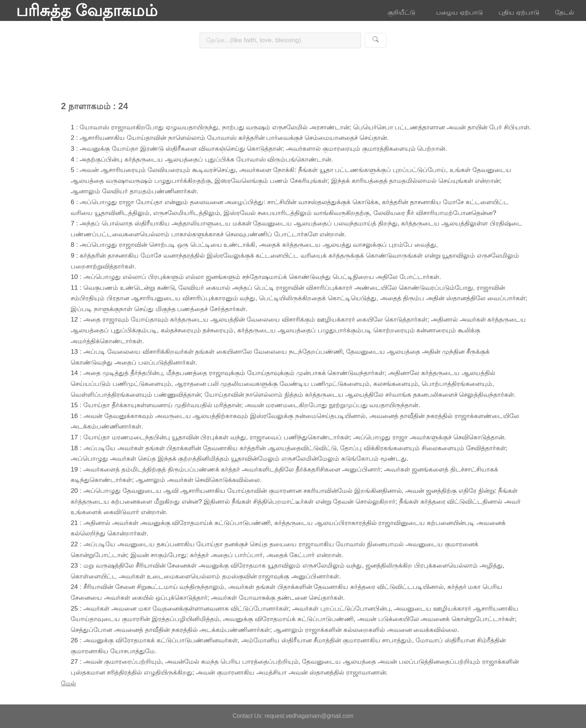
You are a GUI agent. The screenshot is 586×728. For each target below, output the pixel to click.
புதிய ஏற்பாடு (519, 12)
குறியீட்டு (404, 12)
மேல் (68, 683)
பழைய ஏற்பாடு (459, 12)
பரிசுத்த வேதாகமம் (87, 10)
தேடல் (565, 12)
